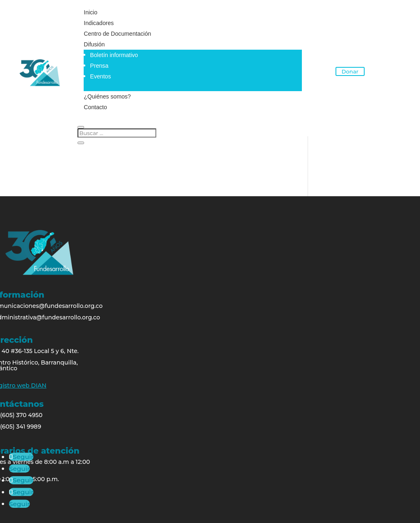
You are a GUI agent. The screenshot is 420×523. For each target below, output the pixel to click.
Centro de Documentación (117, 34)
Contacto (95, 107)
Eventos (99, 76)
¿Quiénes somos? (107, 96)
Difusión (94, 44)
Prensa (98, 66)
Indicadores (98, 23)
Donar (350, 71)
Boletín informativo (113, 55)
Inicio (90, 12)
